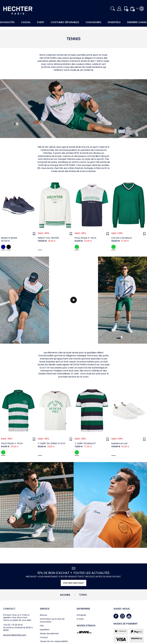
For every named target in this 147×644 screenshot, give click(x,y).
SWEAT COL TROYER (48, 238)
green (77, 247)
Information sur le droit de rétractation (52, 620)
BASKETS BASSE (9, 238)
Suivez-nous (122, 609)
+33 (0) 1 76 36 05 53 (13, 625)
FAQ (42, 626)
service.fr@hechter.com (15, 635)
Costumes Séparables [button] (65, 22)
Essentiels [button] (114, 22)
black (9, 247)
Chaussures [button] (93, 22)
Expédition (45, 630)
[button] (113, 9)
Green (114, 247)
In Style (80, 619)
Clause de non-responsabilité (54, 641)
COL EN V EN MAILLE (122, 238)
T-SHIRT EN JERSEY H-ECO (52, 443)
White (40, 247)
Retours (44, 615)
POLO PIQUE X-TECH (85, 238)
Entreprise (83, 609)
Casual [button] (26, 22)
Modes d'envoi (86, 625)
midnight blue (3, 247)
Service (45, 609)
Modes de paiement (49, 633)
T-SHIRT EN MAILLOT (85, 443)
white (114, 452)
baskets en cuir (119, 443)
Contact (9, 609)
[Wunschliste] (34, 234)
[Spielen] (74, 300)
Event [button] (41, 22)
